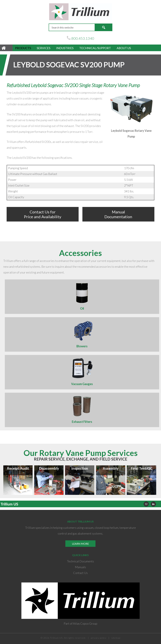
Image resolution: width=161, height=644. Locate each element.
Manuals (80, 567)
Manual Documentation (118, 214)
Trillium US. (57, 638)
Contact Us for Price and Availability (43, 214)
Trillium (81, 12)
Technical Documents (80, 561)
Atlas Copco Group (85, 623)
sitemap (116, 638)
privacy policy (99, 638)
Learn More (80, 544)
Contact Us (80, 573)
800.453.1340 (83, 38)
